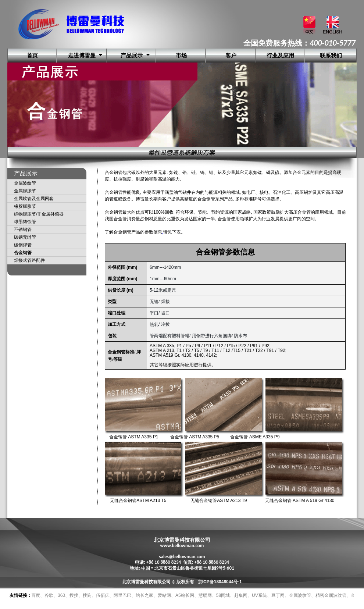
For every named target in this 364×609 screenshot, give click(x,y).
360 (61, 595)
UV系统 (259, 595)
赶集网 (241, 595)
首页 (32, 56)
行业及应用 (280, 56)
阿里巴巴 (122, 595)
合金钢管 (23, 253)
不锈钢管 (23, 229)
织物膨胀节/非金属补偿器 (39, 214)
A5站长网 (185, 595)
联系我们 (331, 56)
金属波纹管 (25, 183)
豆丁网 (278, 595)
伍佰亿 (103, 595)
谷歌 (49, 595)
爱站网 (164, 595)
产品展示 (132, 56)
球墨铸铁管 (25, 222)
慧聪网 (205, 595)
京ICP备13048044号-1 (220, 582)
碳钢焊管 (23, 245)
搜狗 (87, 595)
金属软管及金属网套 (34, 199)
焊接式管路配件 (29, 260)
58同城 (223, 595)
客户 (231, 56)
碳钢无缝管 (25, 237)
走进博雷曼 (82, 56)
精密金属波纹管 (331, 595)
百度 (36, 595)
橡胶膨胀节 (25, 206)
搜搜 (74, 595)
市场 (181, 56)
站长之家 (144, 595)
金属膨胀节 (25, 191)
